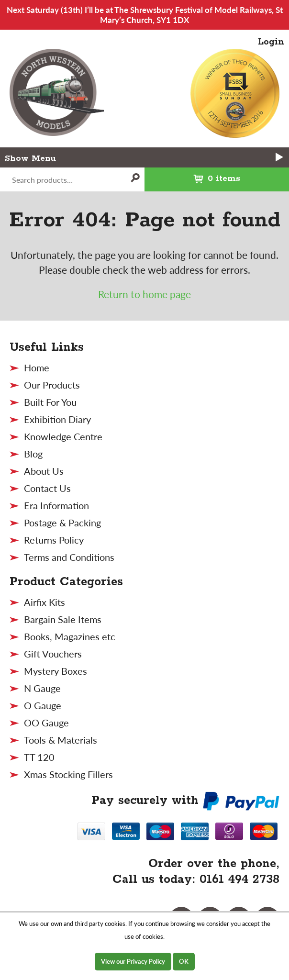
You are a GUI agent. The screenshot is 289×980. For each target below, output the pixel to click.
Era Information (56, 505)
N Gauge (42, 688)
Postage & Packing (62, 523)
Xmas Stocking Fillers (68, 774)
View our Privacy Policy (133, 961)
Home (37, 367)
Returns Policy (54, 540)
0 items (192, 176)
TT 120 (39, 757)
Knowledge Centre (63, 436)
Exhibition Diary (57, 419)
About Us (44, 471)
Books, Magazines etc (70, 636)
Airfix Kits (44, 602)
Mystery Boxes (56, 671)
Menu (158, 158)
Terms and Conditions (69, 557)
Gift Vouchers (53, 654)
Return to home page (144, 294)
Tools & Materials (61, 740)
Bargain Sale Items (63, 619)
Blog (33, 454)
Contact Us (47, 488)
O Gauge (43, 705)
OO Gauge (46, 723)
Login (271, 42)
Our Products (52, 385)
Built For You (50, 402)
